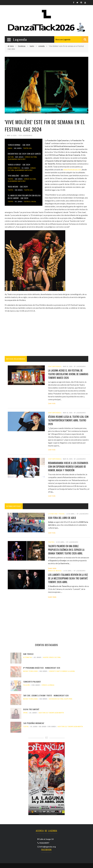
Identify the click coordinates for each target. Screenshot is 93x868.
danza (10, 148)
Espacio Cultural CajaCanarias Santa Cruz (22, 158)
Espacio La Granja (48, 685)
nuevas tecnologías (30, 671)
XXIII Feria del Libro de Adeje (62, 518)
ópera (25, 713)
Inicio (12, 46)
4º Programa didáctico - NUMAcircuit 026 (42, 668)
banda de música (55, 571)
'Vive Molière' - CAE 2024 (18, 176)
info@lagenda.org (48, 847)
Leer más (52, 403)
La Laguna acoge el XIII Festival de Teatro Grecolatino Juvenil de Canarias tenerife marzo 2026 (68, 374)
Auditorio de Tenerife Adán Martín (51, 713)
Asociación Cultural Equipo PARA (61, 699)
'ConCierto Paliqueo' (32, 682)
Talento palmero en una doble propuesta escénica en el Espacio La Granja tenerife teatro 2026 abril (66, 550)
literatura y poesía (56, 514)
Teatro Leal (27, 148)
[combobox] (71, 39)
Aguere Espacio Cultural (52, 657)
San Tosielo (28, 654)
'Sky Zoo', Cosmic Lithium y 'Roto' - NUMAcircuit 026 (46, 695)
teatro (32, 46)
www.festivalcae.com (72, 169)
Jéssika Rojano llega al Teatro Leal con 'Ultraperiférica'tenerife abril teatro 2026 (68, 420)
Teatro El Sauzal (30, 202)
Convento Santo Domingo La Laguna (62, 671)
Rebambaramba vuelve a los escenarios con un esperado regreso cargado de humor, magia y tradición (68, 467)
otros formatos (14, 168)
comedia (41, 46)
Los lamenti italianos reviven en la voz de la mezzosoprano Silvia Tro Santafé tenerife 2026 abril (68, 578)
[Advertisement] (46, 334)
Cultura (11, 157)
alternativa (27, 657)
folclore (26, 685)
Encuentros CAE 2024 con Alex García (24, 154)
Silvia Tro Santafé (31, 709)
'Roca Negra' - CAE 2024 (18, 187)
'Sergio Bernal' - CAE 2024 (19, 145)
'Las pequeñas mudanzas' (34, 723)
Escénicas (22, 46)
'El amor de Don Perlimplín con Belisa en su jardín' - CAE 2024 (24, 197)
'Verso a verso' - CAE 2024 (19, 165)
